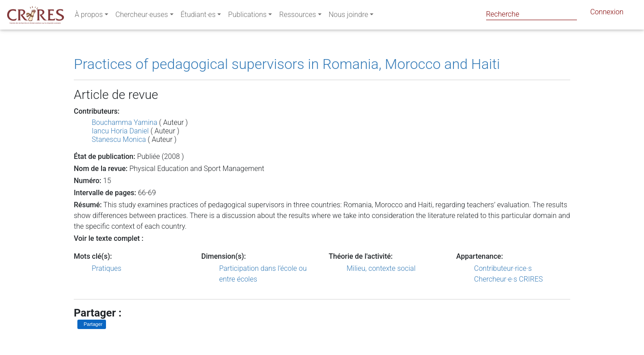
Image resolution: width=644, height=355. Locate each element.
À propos (89, 16)
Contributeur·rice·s (503, 268)
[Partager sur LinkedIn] (92, 324)
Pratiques (106, 268)
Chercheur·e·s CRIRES (508, 279)
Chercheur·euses (142, 16)
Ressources (297, 16)
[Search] (532, 14)
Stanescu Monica (119, 139)
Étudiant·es (198, 16)
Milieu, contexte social (381, 268)
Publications (247, 16)
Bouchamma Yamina (125, 122)
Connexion (607, 14)
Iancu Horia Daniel (120, 131)
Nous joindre (349, 16)
